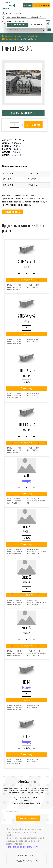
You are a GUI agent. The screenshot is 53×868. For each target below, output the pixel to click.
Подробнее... (13, 212)
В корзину (26, 280)
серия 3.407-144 (20, 155)
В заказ (36, 125)
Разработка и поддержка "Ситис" (27, 858)
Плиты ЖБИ (32, 36)
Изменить (37, 25)
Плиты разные (9, 39)
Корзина (28, 5)
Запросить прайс (13, 14)
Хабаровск (11, 17)
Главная (6, 36)
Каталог (18, 36)
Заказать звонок (42, 6)
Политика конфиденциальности (22, 847)
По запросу (27, 481)
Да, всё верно (18, 25)
